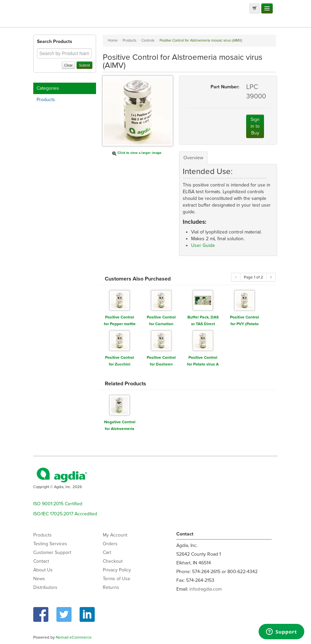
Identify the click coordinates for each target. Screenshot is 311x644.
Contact (41, 561)
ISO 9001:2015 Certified (58, 504)
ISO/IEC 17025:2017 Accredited (65, 514)
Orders (110, 544)
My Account (115, 535)
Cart (107, 552)
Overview (193, 158)
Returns (111, 587)
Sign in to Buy (255, 126)
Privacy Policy (117, 570)
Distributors (45, 587)
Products (46, 100)
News (39, 579)
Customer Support (52, 552)
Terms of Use (117, 579)
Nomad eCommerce (74, 637)
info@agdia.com (206, 589)
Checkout (113, 561)
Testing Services (50, 544)
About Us (43, 570)
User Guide (203, 245)
